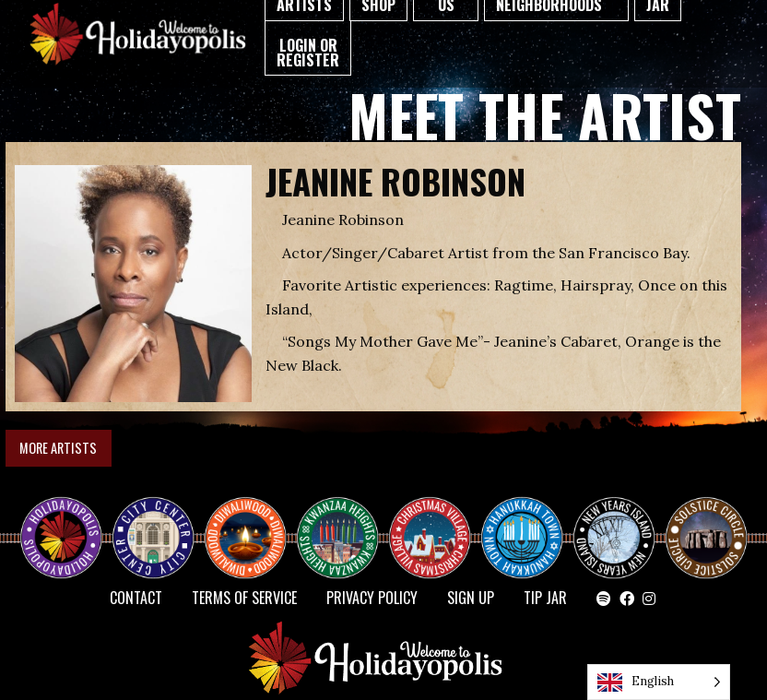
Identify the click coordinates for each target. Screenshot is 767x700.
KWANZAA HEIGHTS (345, 522)
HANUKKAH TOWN (529, 522)
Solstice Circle (707, 522)
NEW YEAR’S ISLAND (615, 529)
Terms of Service (244, 598)
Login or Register (308, 53)
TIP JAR (545, 598)
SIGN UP (471, 598)
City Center (151, 522)
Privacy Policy (372, 598)
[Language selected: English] (659, 682)
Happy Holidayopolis (68, 522)
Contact (136, 598)
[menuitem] (308, 48)
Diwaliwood (253, 515)
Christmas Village (437, 522)
